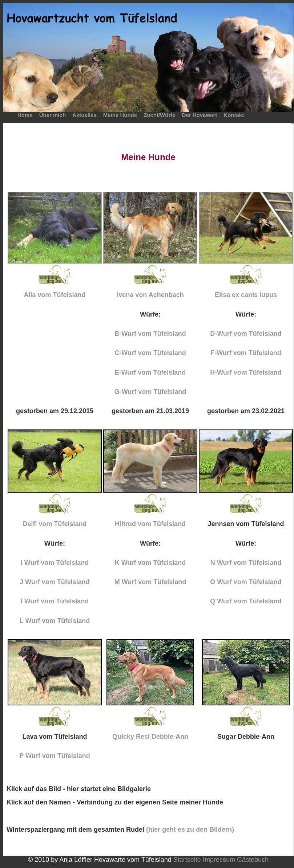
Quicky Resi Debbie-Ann (150, 737)
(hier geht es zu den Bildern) (190, 830)
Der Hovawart (200, 115)
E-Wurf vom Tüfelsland (150, 372)
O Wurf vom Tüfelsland (246, 582)
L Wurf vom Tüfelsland (55, 621)
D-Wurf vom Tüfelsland (246, 334)
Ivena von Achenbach (150, 295)
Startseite (187, 860)
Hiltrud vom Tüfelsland (150, 524)
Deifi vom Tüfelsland (55, 524)
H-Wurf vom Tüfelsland (246, 372)
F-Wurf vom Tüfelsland (246, 353)
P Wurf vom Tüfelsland (55, 756)
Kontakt (234, 115)
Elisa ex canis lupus (246, 295)
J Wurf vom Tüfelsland (55, 582)
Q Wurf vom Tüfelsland (246, 601)
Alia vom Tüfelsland (55, 295)
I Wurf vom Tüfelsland (55, 563)
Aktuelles (84, 115)
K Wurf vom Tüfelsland (150, 563)
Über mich (53, 115)
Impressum (219, 860)
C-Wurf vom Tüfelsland (150, 353)
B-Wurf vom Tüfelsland (150, 334)
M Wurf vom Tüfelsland (150, 582)
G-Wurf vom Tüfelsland (150, 392)
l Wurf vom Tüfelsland (55, 601)
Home (25, 115)
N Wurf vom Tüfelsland (246, 563)
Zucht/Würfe (160, 115)
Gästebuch (253, 860)
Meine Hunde (120, 115)
